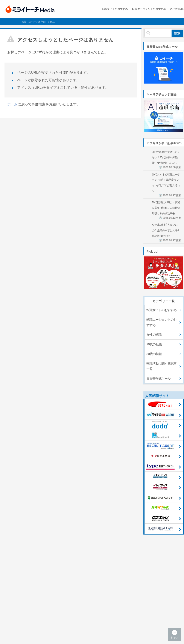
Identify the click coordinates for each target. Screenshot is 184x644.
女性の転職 (154, 335)
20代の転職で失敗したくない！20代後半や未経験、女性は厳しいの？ (167, 160)
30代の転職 (154, 354)
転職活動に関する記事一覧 (161, 366)
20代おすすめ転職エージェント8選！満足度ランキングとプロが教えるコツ (167, 185)
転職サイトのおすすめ (95, 9)
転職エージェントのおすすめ (134, 9)
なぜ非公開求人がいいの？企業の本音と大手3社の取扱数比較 (167, 233)
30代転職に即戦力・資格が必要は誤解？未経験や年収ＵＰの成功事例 (167, 210)
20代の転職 (166, 9)
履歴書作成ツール (158, 378)
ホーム (12, 104)
